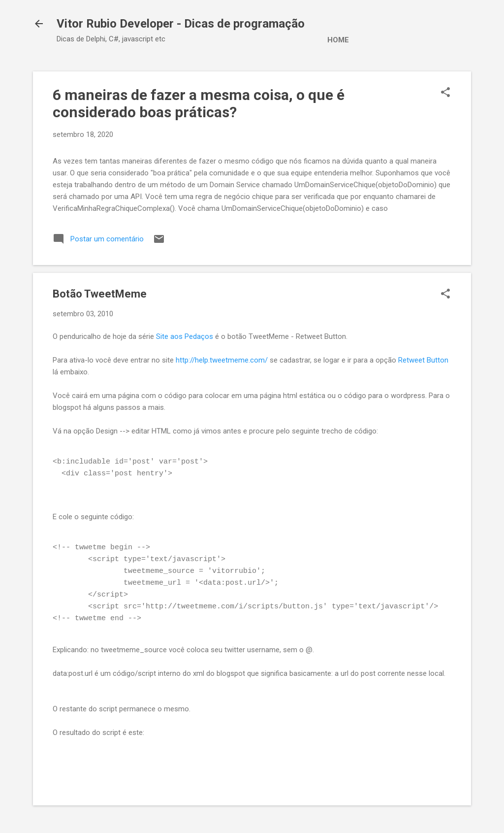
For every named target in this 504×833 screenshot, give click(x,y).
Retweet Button (423, 360)
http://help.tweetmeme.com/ (222, 360)
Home (338, 40)
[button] (445, 93)
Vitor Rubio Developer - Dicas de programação (181, 24)
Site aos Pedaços (185, 336)
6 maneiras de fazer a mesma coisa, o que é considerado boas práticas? (199, 103)
